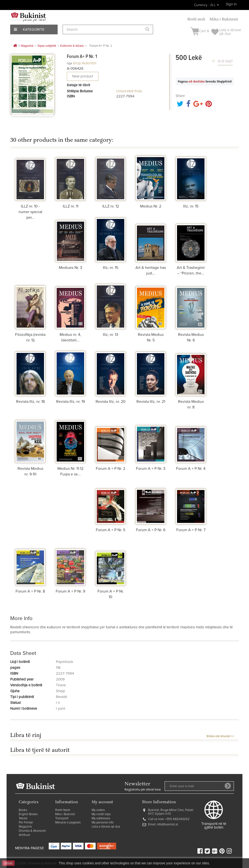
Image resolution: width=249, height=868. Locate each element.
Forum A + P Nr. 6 (151, 530)
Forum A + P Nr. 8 (30, 591)
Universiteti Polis (129, 91)
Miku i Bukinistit (224, 19)
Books (23, 810)
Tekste (23, 818)
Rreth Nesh (63, 810)
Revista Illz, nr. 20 (111, 402)
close (9, 863)
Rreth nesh (196, 19)
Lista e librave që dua (106, 827)
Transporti (62, 818)
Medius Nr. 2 (151, 206)
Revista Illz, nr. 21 (151, 402)
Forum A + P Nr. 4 (191, 469)
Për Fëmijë (26, 823)
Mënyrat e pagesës (68, 823)
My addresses (101, 818)
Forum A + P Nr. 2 (111, 469)
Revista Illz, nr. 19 (71, 402)
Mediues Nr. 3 (71, 268)
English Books (28, 814)
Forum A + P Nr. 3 (151, 469)
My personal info (103, 823)
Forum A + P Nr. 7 (191, 530)
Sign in (231, 4)
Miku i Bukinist (65, 814)
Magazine (25, 827)
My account (102, 802)
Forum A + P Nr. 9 (70, 591)
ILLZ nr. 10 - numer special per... (30, 212)
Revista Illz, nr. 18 (30, 402)
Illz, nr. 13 (111, 335)
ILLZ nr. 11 (71, 206)
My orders (98, 810)
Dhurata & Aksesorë (32, 831)
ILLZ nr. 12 (111, 206)
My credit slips (101, 814)
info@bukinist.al (167, 825)
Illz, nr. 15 (191, 206)
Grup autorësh (85, 63)
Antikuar (24, 835)
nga (70, 63)
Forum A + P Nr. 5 (111, 530)
